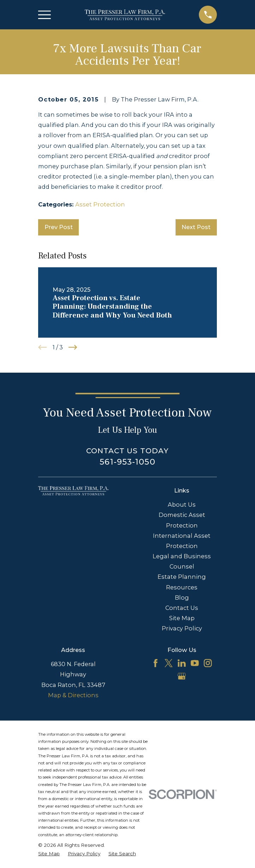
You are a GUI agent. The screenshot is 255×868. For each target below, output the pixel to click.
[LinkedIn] (182, 663)
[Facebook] (156, 663)
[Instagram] (208, 663)
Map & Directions (73, 695)
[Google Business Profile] (182, 676)
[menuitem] (49, 854)
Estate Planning (182, 577)
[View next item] (73, 347)
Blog (182, 598)
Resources (182, 587)
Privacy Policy (182, 628)
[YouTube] (195, 663)
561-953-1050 (127, 462)
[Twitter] (169, 663)
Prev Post (59, 227)
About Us (182, 505)
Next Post (196, 227)
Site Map (182, 618)
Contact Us (182, 608)
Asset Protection (100, 204)
